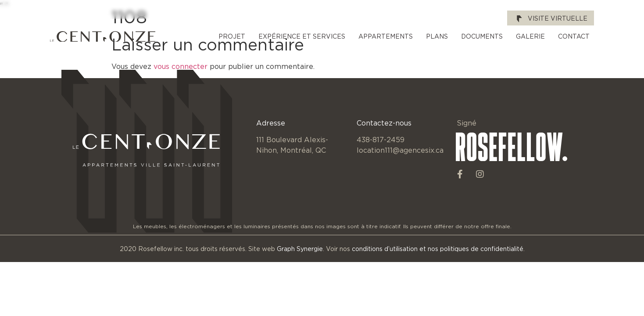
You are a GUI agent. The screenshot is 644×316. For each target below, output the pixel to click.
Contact (574, 36)
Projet (232, 36)
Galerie (530, 36)
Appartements (386, 36)
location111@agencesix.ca (400, 150)
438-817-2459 (381, 140)
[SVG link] (103, 37)
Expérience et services (302, 36)
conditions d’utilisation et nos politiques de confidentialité (438, 249)
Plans (437, 36)
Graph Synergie (300, 249)
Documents (482, 36)
